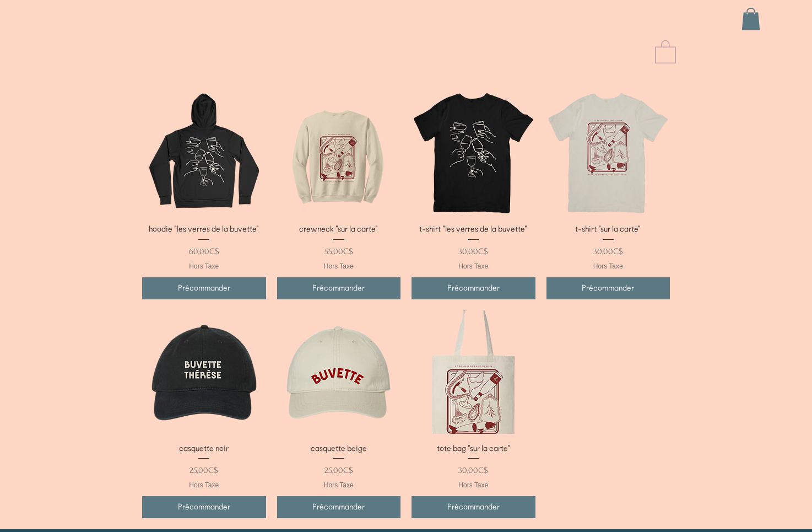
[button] (751, 19)
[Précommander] (204, 288)
